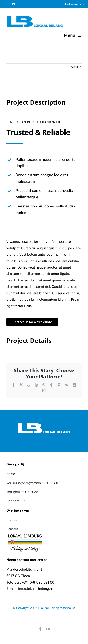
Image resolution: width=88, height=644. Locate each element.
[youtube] (14, 4)
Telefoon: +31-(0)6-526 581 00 (30, 582)
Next (75, 67)
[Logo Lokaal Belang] (44, 425)
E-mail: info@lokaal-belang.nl (30, 589)
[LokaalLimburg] (25, 534)
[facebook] (6, 4)
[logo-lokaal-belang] (35, 17)
